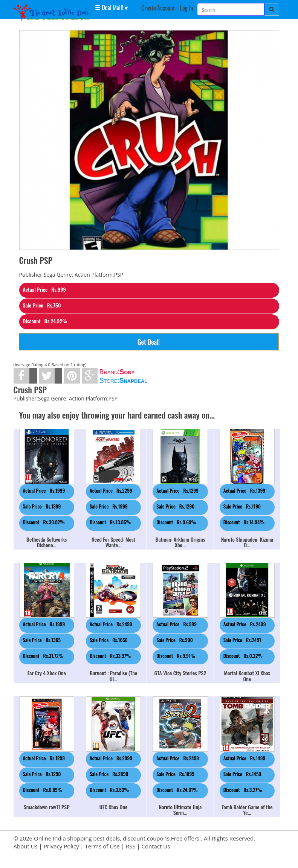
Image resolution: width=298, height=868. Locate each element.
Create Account (158, 8)
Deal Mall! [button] (109, 7)
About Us (26, 846)
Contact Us (156, 846)
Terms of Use (102, 846)
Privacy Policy (61, 846)
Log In (187, 8)
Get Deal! (149, 342)
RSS (131, 846)
